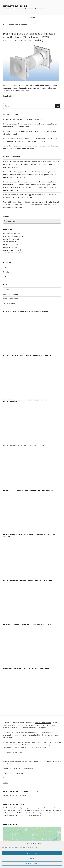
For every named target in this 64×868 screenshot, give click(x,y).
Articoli (6, 267)
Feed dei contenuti (10, 294)
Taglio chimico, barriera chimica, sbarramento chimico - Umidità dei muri (31, 202)
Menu (32, 17)
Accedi (6, 290)
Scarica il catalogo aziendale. (13, 752)
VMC (5, 277)
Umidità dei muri (15, 6)
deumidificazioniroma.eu (13, 253)
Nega (32, 858)
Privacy (6, 778)
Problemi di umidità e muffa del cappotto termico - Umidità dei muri (29, 195)
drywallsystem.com (11, 244)
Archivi (6, 216)
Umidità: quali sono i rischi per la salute (18, 198)
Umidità (6, 272)
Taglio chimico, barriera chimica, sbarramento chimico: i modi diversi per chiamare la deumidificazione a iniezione (31, 175)
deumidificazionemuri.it (12, 250)
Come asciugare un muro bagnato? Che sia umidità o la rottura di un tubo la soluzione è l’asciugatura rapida (31, 165)
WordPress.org (9, 303)
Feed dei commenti (11, 299)
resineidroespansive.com (13, 236)
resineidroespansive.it (12, 233)
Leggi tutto (8, 96)
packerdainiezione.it (11, 239)
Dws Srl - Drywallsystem (43, 723)
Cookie (5, 783)
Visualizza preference (32, 864)
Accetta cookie (32, 853)
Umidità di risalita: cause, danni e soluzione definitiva (23, 119)
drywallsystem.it (10, 242)
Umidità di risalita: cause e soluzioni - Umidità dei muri (24, 162)
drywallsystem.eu (10, 247)
